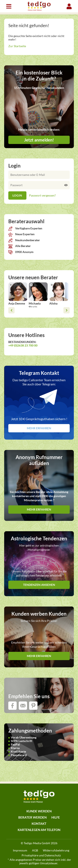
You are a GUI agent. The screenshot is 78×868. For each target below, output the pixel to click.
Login (69, 6)
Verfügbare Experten (25, 228)
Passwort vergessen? (42, 195)
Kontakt (39, 824)
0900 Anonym (21, 252)
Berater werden (32, 817)
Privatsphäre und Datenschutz (41, 855)
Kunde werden (39, 811)
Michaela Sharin (35, 305)
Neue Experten (21, 234)
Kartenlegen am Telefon (39, 830)
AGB (35, 850)
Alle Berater (20, 246)
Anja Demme (17, 303)
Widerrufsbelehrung (56, 850)
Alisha (53, 303)
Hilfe (56, 817)
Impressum (20, 850)
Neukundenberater (24, 240)
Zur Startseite (17, 46)
